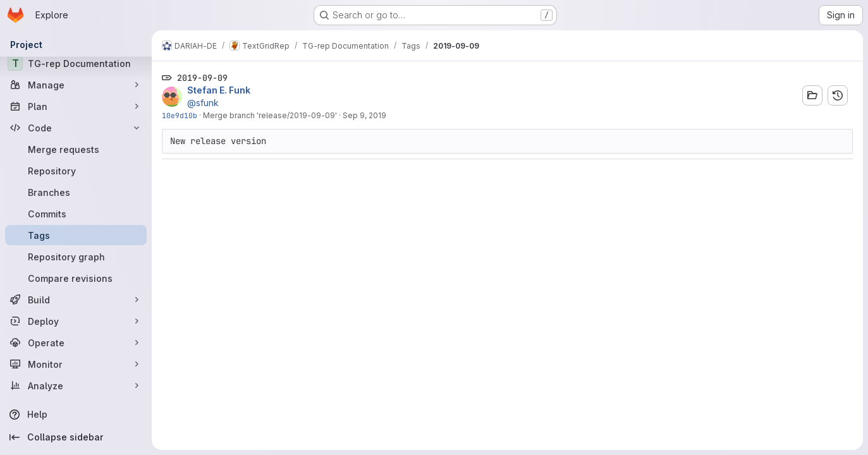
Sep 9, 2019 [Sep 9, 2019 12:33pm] (364, 115)
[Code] (76, 128)
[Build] (76, 300)
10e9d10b (180, 115)
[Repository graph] (76, 257)
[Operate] (76, 343)
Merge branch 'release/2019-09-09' (270, 115)
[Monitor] (76, 364)
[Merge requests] (76, 149)
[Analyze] (76, 385)
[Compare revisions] (76, 278)
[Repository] (76, 171)
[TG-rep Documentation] (76, 63)
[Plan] (76, 106)
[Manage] (76, 85)
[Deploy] (76, 321)
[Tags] (76, 235)
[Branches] (76, 192)
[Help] (76, 415)
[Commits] (76, 214)
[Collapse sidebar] (76, 437)
